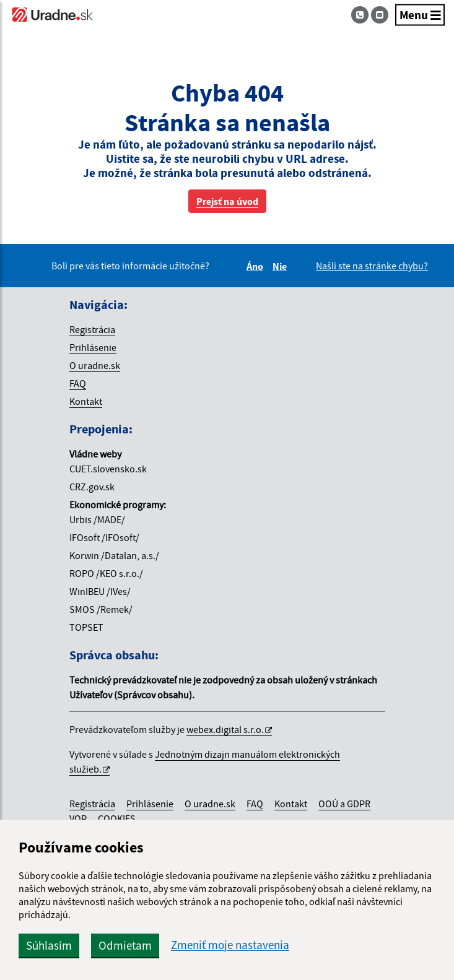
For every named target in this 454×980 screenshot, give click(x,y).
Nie (282, 266)
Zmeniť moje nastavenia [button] (230, 945)
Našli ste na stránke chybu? (372, 266)
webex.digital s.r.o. (225, 729)
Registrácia (92, 329)
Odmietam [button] (125, 945)
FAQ (78, 383)
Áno (257, 266)
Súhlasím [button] (49, 945)
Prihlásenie (93, 347)
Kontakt (86, 401)
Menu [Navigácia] (420, 15)
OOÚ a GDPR (344, 804)
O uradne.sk (95, 365)
